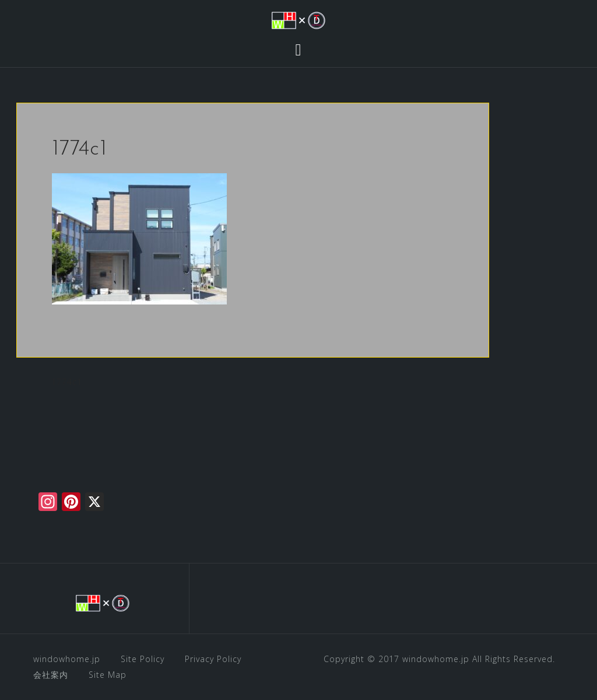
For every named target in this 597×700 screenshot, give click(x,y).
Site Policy (143, 659)
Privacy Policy (213, 659)
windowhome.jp (67, 659)
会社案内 (51, 675)
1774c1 (67, 382)
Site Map (108, 675)
